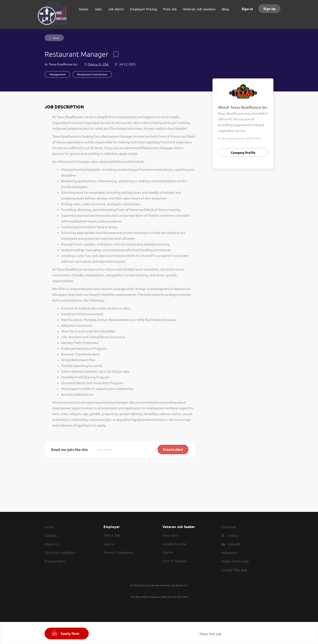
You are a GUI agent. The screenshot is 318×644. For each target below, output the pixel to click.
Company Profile (243, 152)
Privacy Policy (55, 561)
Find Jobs (170, 535)
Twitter (233, 535)
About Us (52, 544)
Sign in (247, 9)
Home (49, 527)
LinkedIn (234, 544)
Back (56, 38)
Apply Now (70, 633)
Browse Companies (119, 552)
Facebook (229, 527)
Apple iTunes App (235, 561)
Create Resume (175, 544)
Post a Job (112, 535)
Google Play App (234, 570)
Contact (51, 535)
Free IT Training (175, 561)
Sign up (269, 9)
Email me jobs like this (69, 449)
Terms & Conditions (60, 552)
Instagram (229, 552)
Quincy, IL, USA (98, 64)
